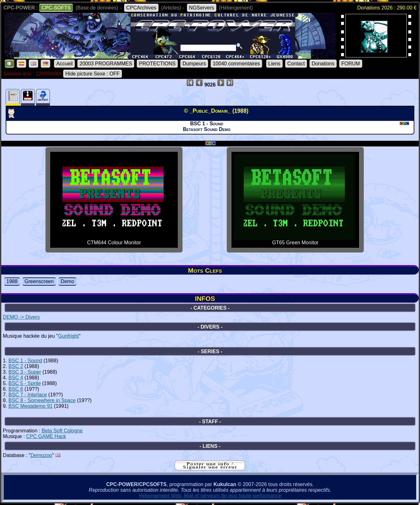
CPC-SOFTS (56, 8)
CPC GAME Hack (46, 436)
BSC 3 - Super (25, 372)
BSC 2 (16, 366)
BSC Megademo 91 (31, 406)
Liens (274, 64)
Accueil (64, 64)
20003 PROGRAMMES (106, 64)
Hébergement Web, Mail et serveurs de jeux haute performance (210, 496)
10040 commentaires (236, 64)
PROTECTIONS (157, 64)
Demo (67, 281)
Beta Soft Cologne (62, 431)
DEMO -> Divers (21, 317)
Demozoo (41, 455)
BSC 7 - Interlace (28, 395)
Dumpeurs (194, 64)
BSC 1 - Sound (25, 361)
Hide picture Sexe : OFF (93, 74)
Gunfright (69, 336)
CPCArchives (141, 8)
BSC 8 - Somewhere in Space (42, 400)
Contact (296, 64)
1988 (12, 281)
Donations (323, 64)
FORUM (351, 64)
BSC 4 (16, 378)
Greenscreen (39, 281)
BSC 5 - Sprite (25, 383)
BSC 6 (16, 389)
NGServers (202, 8)
